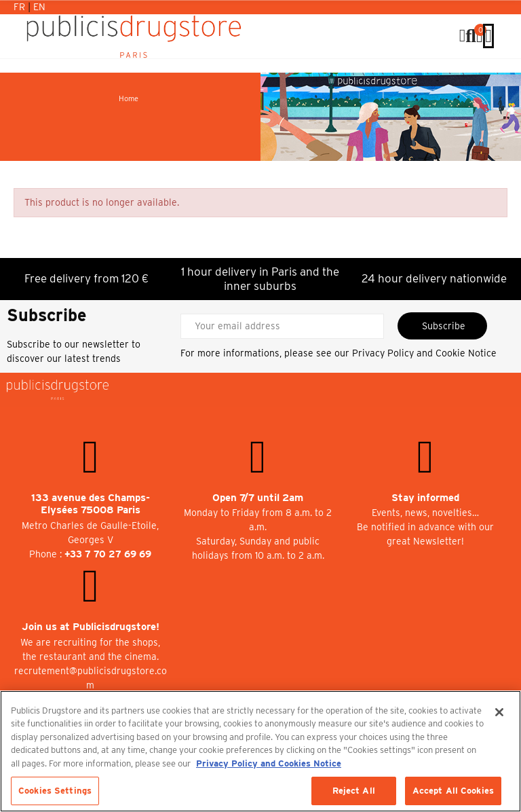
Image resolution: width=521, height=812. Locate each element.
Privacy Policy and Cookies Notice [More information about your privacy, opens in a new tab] (269, 763)
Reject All (354, 791)
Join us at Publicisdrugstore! (91, 627)
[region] (260, 751)
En (39, 7)
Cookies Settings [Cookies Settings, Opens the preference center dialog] (55, 791)
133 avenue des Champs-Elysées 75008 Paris (91, 504)
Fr (21, 7)
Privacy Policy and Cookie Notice (424, 353)
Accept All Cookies (453, 791)
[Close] (499, 712)
